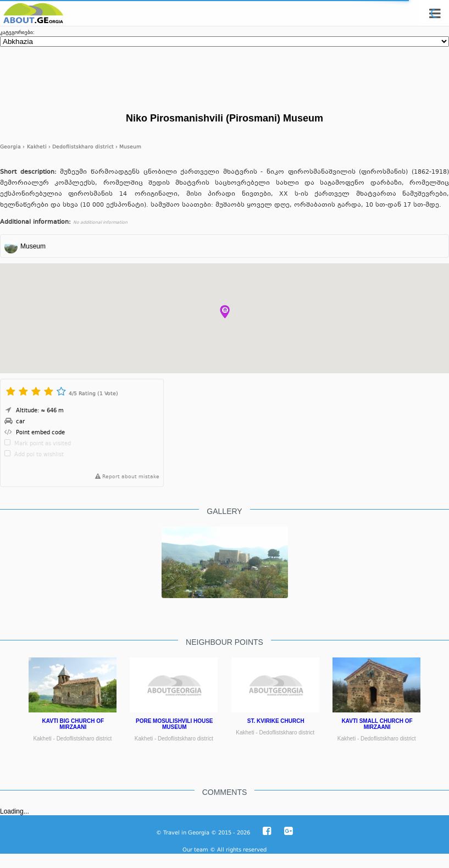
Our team (195, 850)
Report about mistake (125, 477)
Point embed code (40, 433)
